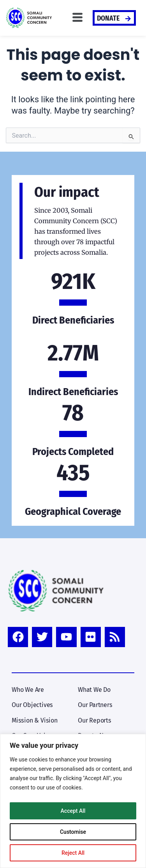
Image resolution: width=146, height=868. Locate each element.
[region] (73, 801)
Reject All (73, 853)
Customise (73, 832)
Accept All (73, 811)
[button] (77, 18)
